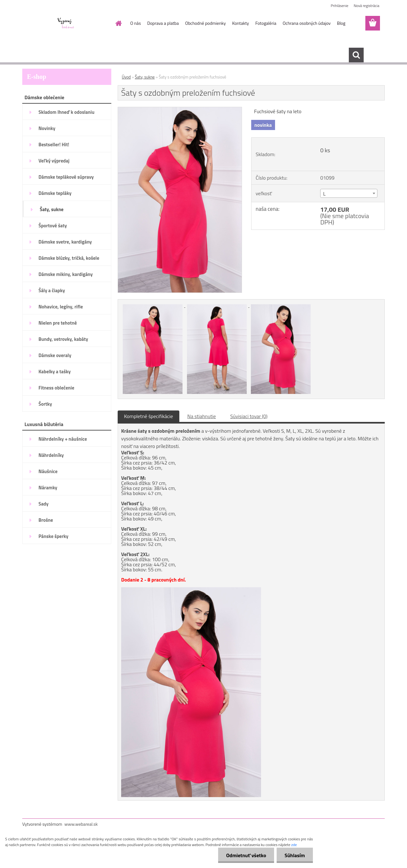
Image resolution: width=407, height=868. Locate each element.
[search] (356, 55)
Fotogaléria (266, 23)
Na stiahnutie (202, 416)
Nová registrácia (366, 6)
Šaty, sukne (145, 77)
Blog (341, 23)
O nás (136, 23)
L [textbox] (324, 194)
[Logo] (66, 24)
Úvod (126, 77)
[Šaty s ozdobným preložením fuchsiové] (180, 110)
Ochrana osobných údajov (307, 23)
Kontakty (241, 23)
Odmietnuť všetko (246, 855)
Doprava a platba (163, 23)
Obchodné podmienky (205, 23)
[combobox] (349, 193)
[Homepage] (118, 23)
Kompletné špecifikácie (148, 416)
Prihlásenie (339, 6)
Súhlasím (295, 855)
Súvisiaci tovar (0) (249, 416)
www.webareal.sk (81, 824)
